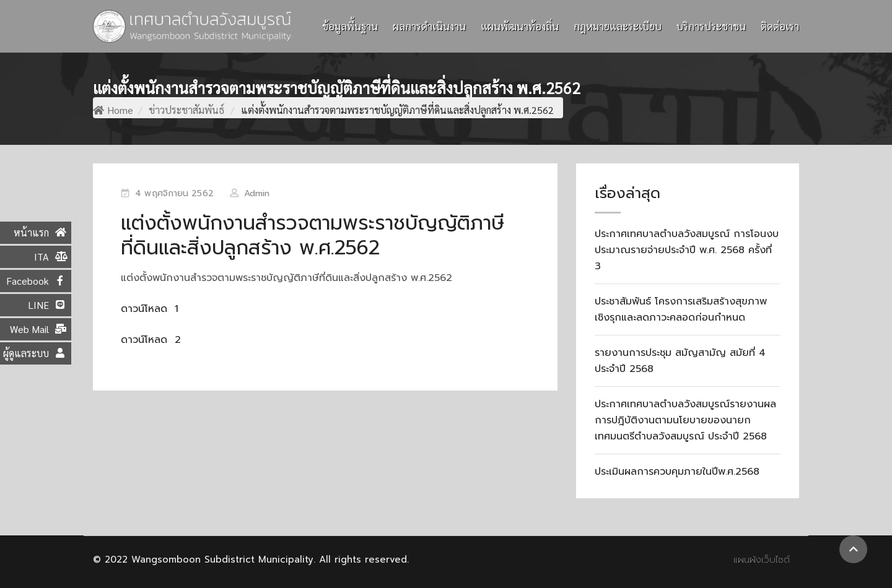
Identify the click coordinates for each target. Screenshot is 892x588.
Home (113, 110)
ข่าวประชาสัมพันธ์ (186, 110)
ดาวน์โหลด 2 (151, 340)
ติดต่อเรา (780, 26)
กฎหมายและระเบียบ (618, 26)
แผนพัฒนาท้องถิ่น (520, 26)
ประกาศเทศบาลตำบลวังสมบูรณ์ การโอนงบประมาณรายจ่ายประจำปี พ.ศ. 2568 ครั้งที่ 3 (687, 250)
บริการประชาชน (711, 26)
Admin (257, 193)
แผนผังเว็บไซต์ (762, 560)
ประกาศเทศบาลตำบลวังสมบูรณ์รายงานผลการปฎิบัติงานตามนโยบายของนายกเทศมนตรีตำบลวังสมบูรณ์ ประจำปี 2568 (685, 420)
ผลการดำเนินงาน (429, 26)
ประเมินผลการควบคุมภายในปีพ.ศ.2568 (677, 472)
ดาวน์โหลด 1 (150, 309)
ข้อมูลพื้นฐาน (350, 26)
